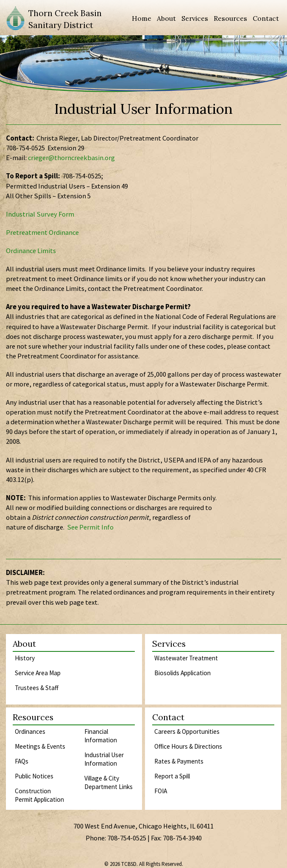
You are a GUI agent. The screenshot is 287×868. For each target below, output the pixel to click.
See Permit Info (90, 527)
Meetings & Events (40, 746)
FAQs (22, 761)
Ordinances (30, 731)
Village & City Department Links (109, 782)
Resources (230, 18)
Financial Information (101, 736)
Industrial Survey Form (40, 214)
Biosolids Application (183, 673)
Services (195, 18)
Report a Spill (172, 776)
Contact (266, 18)
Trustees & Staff (37, 688)
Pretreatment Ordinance (42, 232)
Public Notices (34, 776)
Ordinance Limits (31, 251)
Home (142, 18)
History (25, 658)
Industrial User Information (104, 759)
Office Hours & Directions (188, 746)
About (166, 18)
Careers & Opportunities (187, 731)
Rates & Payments (179, 761)
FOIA (161, 791)
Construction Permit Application (39, 795)
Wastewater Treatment (186, 658)
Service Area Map (38, 673)
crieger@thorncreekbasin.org (71, 158)
